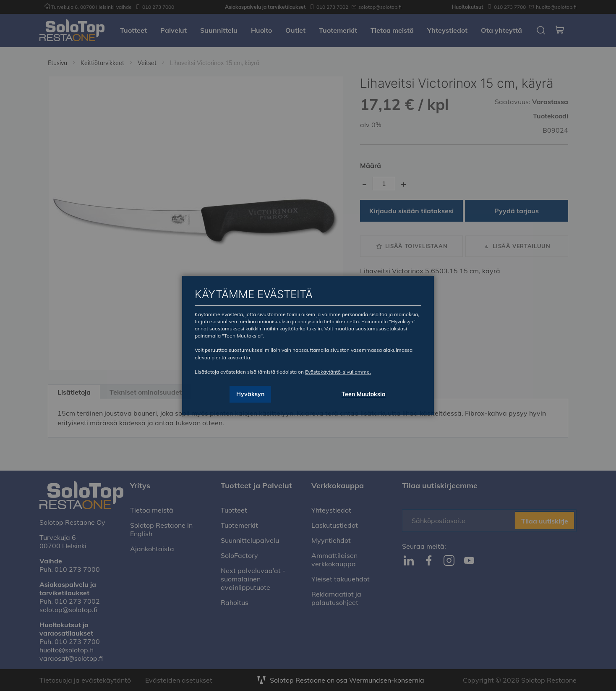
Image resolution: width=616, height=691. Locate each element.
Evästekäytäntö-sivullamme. (338, 372)
